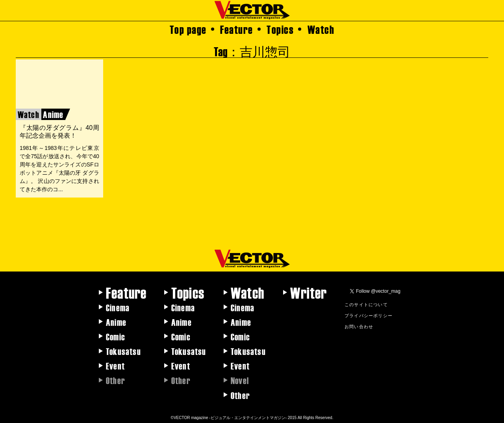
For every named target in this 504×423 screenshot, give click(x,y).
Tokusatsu (123, 351)
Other (240, 395)
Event (115, 366)
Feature (237, 29)
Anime (116, 322)
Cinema (118, 307)
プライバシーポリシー (369, 315)
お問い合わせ (359, 326)
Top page (188, 29)
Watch (321, 29)
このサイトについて (366, 304)
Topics (280, 29)
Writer (309, 292)
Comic (116, 336)
